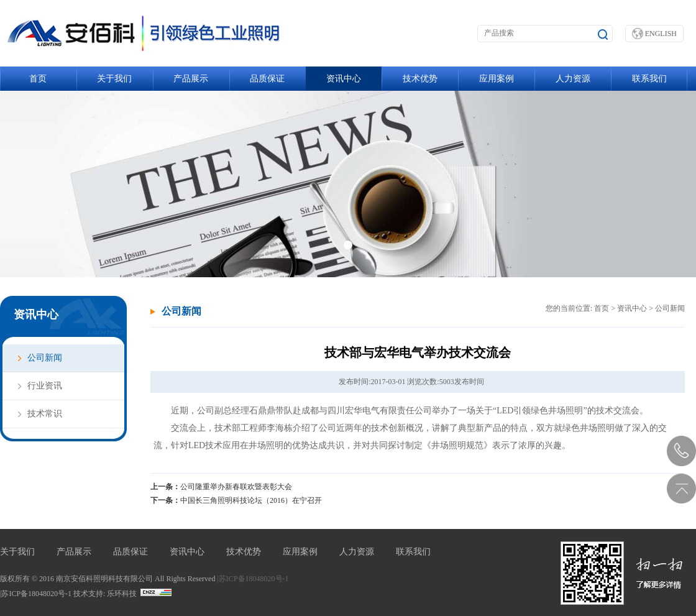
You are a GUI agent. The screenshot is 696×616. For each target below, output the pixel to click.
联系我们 (649, 79)
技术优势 (420, 79)
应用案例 (497, 79)
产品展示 (191, 79)
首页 (38, 79)
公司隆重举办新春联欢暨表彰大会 (236, 487)
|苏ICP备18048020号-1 (253, 579)
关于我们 (114, 79)
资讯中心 (344, 79)
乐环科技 (122, 594)
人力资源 (573, 79)
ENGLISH (654, 34)
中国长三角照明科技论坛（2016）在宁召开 (251, 500)
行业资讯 (45, 386)
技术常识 (45, 414)
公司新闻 (45, 358)
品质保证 (267, 79)
